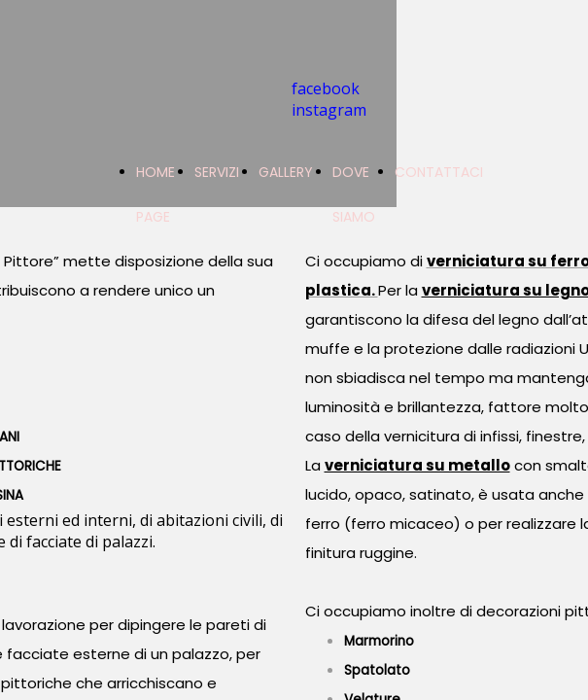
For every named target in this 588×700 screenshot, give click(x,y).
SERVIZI (217, 172)
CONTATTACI (439, 172)
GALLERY (286, 172)
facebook (326, 88)
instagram (329, 110)
